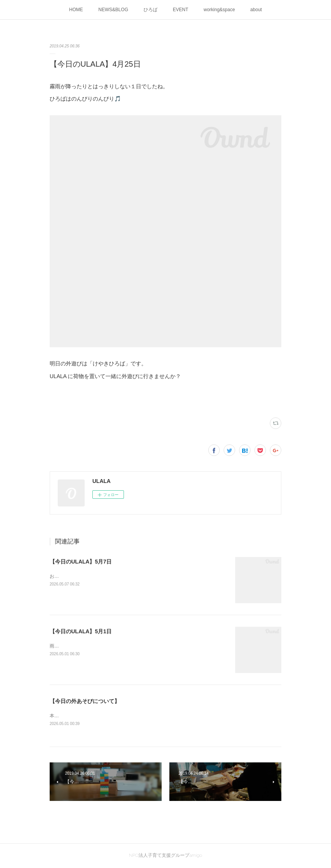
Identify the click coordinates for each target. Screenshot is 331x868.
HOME (76, 10)
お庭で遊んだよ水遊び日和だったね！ (89, 576)
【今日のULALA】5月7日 (81, 562)
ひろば (150, 10)
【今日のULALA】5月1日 (81, 631)
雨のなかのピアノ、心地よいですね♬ (88, 646)
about (256, 10)
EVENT (181, 10)
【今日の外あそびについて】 (85, 701)
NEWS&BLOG (113, 10)
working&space (219, 10)
